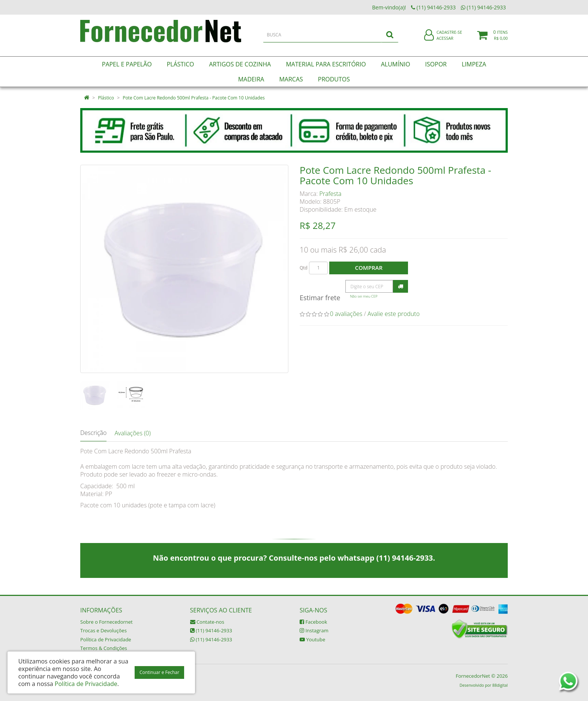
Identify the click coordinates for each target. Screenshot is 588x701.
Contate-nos (207, 622)
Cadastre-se (449, 37)
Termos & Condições (104, 648)
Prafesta (331, 194)
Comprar (369, 268)
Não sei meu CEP (364, 296)
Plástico (106, 98)
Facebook (313, 622)
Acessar (445, 43)
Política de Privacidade (106, 639)
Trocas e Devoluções (103, 630)
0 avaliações (346, 314)
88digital (500, 685)
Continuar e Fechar (159, 672)
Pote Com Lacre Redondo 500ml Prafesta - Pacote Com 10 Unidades (194, 98)
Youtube (312, 639)
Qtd (304, 268)
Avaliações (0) (132, 433)
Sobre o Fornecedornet (106, 622)
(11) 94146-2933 (211, 630)
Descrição (93, 433)
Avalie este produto (394, 314)
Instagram (314, 630)
